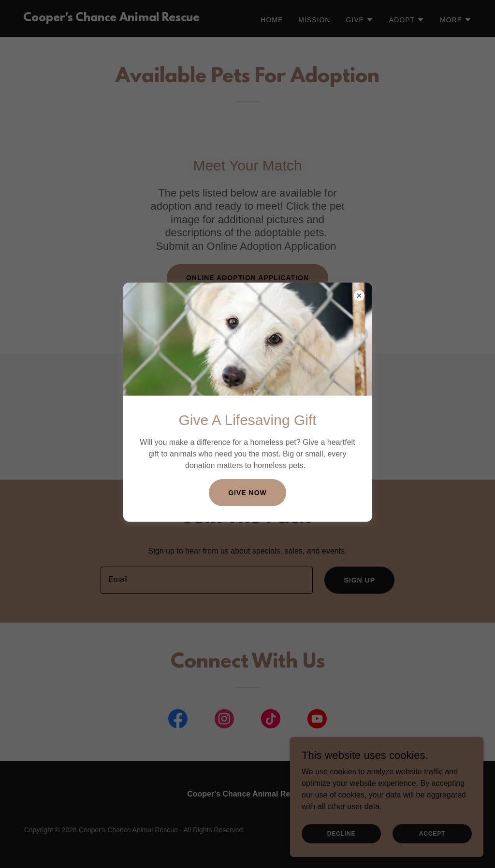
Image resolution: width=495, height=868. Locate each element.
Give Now (247, 493)
